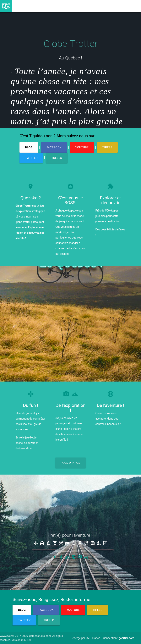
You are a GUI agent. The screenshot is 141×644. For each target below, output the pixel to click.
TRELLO (57, 158)
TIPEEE (107, 147)
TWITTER (31, 158)
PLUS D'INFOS (70, 463)
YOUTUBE (82, 147)
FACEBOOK (54, 147)
